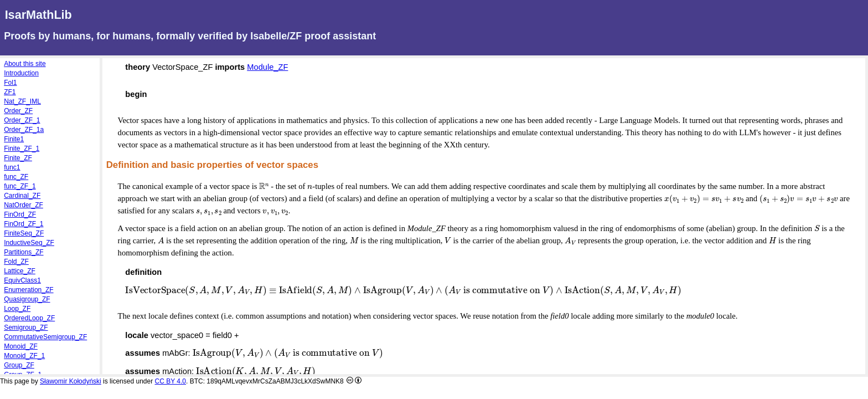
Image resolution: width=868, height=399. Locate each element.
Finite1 (14, 139)
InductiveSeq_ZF (29, 243)
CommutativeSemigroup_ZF (45, 337)
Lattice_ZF (20, 271)
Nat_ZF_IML (22, 101)
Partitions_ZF (24, 252)
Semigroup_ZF (26, 328)
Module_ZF (267, 67)
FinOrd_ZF (20, 214)
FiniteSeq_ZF (24, 233)
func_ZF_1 (20, 186)
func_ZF (16, 177)
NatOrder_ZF (24, 205)
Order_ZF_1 (22, 120)
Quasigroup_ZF (27, 299)
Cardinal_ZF (22, 196)
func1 (12, 167)
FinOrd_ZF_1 (24, 224)
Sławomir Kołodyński (71, 381)
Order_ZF (18, 111)
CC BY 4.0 (170, 381)
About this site (25, 64)
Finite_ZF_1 (22, 149)
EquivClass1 (22, 280)
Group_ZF (19, 365)
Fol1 (10, 83)
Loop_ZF (17, 309)
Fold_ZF (16, 262)
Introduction (21, 73)
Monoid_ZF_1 (24, 356)
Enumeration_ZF (29, 290)
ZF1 (10, 92)
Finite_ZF (18, 158)
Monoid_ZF (21, 346)
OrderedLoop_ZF (29, 318)
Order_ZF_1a (24, 130)
